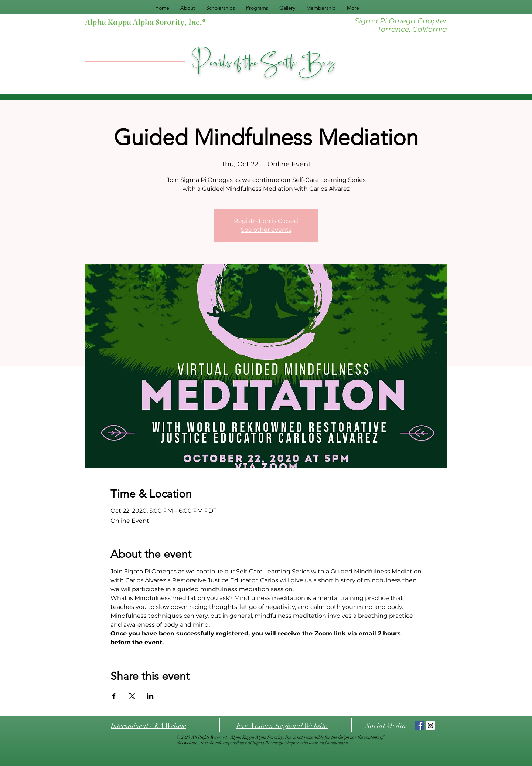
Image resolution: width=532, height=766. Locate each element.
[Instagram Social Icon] (430, 725)
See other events (266, 230)
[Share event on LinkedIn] (150, 696)
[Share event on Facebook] (114, 696)
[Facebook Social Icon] (419, 725)
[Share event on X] (132, 696)
